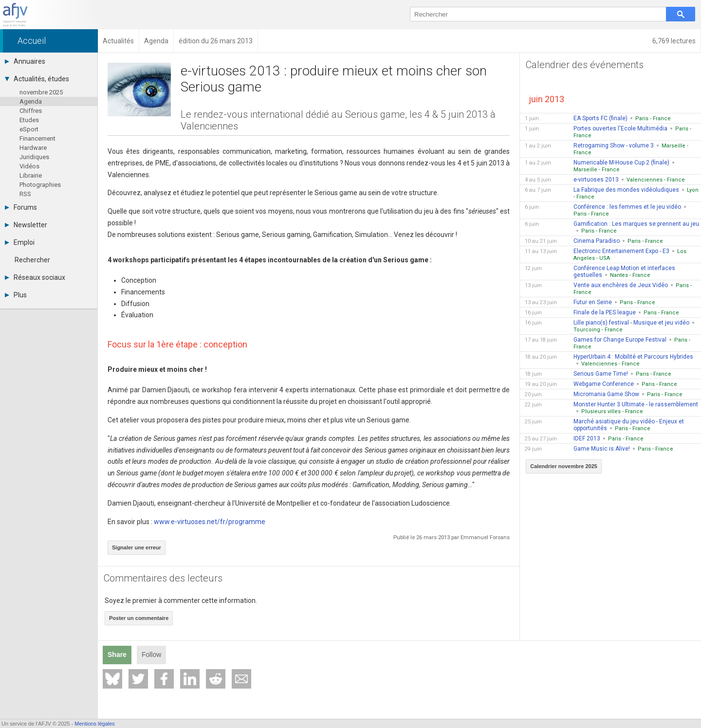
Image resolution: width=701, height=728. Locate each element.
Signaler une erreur (137, 547)
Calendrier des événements (585, 65)
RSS (25, 194)
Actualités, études (37, 79)
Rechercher (32, 260)
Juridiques (34, 157)
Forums (21, 207)
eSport (29, 129)
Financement (37, 138)
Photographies (40, 185)
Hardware (33, 148)
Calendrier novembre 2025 (564, 466)
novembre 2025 (41, 92)
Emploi (20, 242)
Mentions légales (95, 724)
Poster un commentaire (139, 618)
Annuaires (25, 61)
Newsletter (26, 225)
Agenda (31, 101)
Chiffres (31, 111)
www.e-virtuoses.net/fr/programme (210, 522)
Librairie (31, 175)
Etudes (29, 120)
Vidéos (29, 166)
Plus (16, 295)
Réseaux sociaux (35, 277)
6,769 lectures (674, 41)
